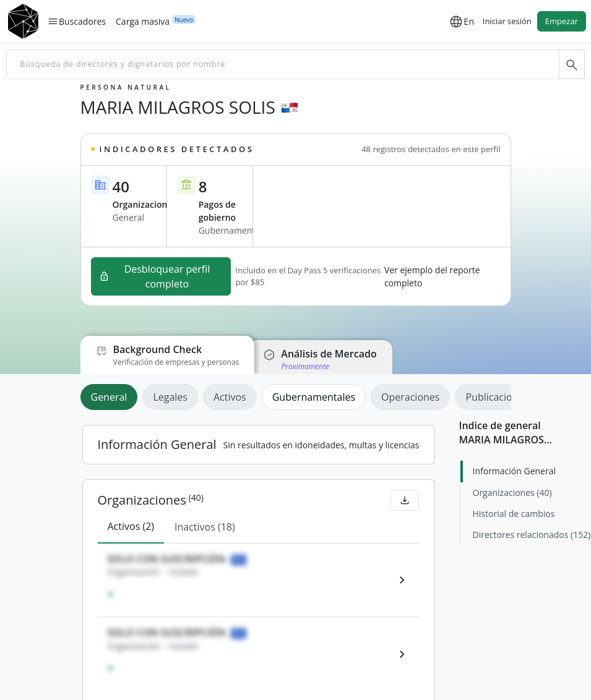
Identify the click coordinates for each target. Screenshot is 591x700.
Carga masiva (143, 21)
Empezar (562, 21)
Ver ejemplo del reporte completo (432, 276)
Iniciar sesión (507, 21)
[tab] (112, 397)
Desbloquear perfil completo (155, 276)
